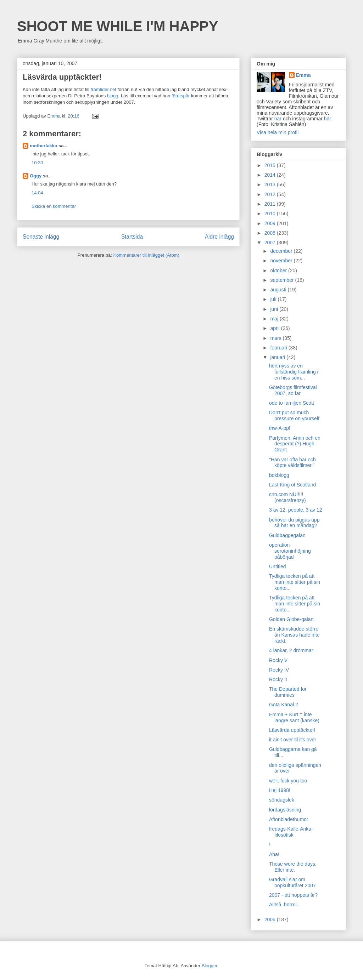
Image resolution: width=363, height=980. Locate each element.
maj (275, 319)
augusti (279, 290)
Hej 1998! (280, 790)
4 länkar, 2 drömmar (291, 650)
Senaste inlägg (41, 237)
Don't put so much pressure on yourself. (295, 415)
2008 (271, 233)
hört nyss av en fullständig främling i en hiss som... (294, 372)
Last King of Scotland (292, 485)
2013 (271, 184)
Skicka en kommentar (54, 206)
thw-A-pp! (280, 428)
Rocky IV (279, 670)
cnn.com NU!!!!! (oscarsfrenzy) (287, 497)
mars (276, 338)
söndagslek (282, 800)
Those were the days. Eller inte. (293, 867)
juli (274, 299)
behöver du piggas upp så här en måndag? (294, 523)
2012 (271, 194)
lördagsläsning (285, 810)
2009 (271, 223)
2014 (271, 175)
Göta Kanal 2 (284, 705)
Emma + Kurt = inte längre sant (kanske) (294, 717)
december (282, 251)
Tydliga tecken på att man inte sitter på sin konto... (295, 582)
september (283, 280)
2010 (271, 213)
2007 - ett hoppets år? (293, 895)
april (275, 328)
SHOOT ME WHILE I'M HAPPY (118, 26)
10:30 (37, 163)
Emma (303, 75)
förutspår (181, 96)
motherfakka (43, 146)
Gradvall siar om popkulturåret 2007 (292, 882)
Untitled (277, 566)
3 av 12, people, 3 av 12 (295, 510)
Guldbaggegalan (287, 535)
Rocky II (278, 679)
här (278, 119)
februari (279, 348)
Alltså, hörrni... (285, 905)
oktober (279, 270)
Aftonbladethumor (289, 819)
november (282, 261)
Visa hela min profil (278, 132)
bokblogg (279, 475)
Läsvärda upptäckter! (292, 730)
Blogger (210, 966)
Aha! (274, 854)
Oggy (36, 176)
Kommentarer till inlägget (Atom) (146, 255)
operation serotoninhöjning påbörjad (290, 551)
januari (278, 357)
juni (275, 309)
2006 (271, 919)
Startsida (132, 237)
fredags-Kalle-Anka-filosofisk (291, 832)
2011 (271, 204)
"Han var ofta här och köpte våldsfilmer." (292, 463)
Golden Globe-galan (291, 619)
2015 (271, 165)
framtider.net (104, 89)
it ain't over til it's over (293, 740)
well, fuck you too (288, 781)
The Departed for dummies (288, 692)
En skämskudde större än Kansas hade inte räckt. (294, 635)
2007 (271, 243)
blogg (113, 96)
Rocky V (278, 660)
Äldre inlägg (219, 237)
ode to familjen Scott (292, 403)
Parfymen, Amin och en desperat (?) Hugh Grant (295, 444)
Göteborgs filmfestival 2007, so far (293, 390)
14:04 (37, 193)
